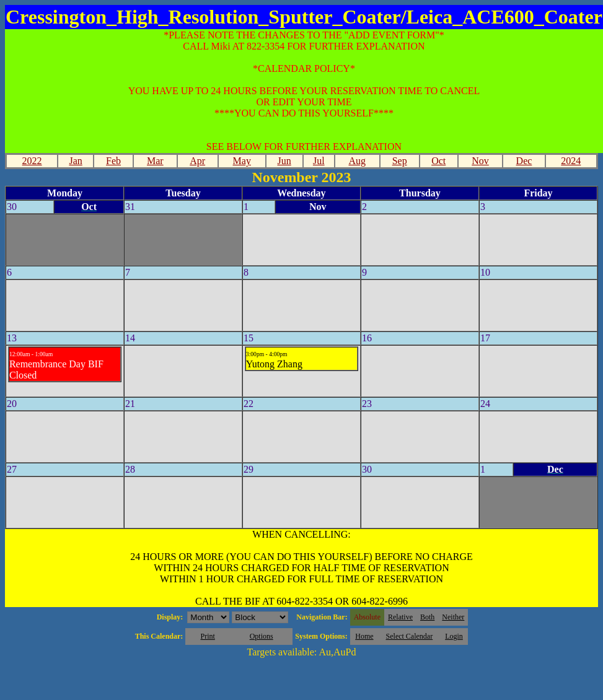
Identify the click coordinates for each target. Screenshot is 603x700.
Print (207, 636)
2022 (32, 161)
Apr (197, 161)
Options (262, 636)
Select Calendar (410, 636)
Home (364, 636)
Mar (155, 161)
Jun (284, 161)
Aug (357, 161)
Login (454, 636)
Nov (480, 161)
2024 (571, 161)
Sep (400, 161)
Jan (75, 161)
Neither (453, 617)
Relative (400, 617)
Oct (438, 161)
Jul (319, 161)
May (242, 161)
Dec (524, 161)
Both (427, 617)
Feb (113, 161)
